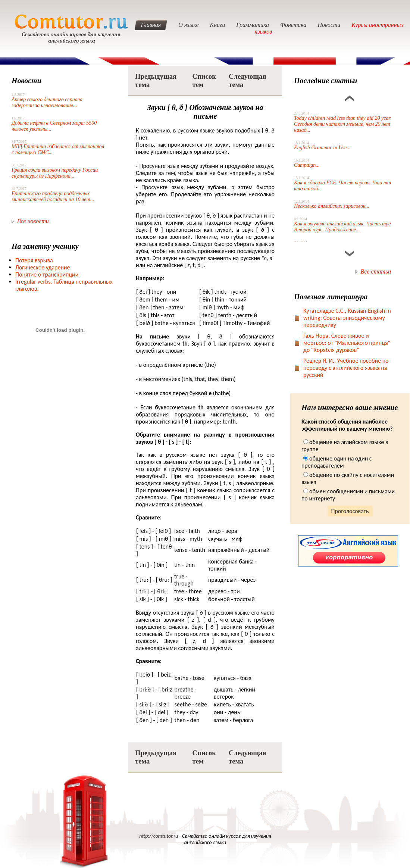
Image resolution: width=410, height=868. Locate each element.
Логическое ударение (43, 267)
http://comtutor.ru (159, 836)
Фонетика (293, 25)
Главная (151, 25)
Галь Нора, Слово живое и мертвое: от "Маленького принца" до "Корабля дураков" (347, 343)
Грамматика (253, 25)
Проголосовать (350, 511)
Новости (329, 25)
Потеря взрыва (34, 260)
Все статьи (376, 271)
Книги (218, 25)
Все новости (33, 221)
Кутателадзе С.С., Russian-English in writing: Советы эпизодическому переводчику (347, 318)
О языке (188, 25)
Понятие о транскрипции (47, 274)
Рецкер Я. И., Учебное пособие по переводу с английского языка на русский (346, 368)
